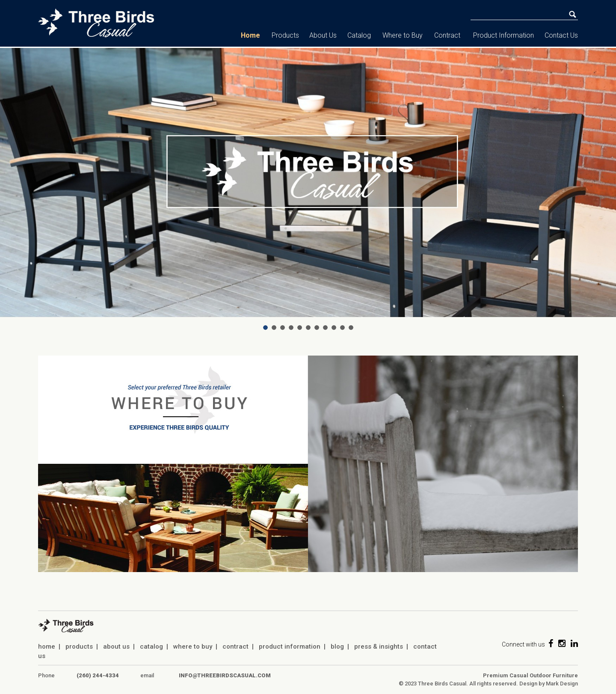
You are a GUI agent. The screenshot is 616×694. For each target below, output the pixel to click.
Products (285, 35)
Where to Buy (403, 35)
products (79, 647)
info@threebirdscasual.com (225, 675)
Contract (447, 35)
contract (235, 647)
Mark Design (562, 684)
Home (250, 35)
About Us (323, 35)
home (47, 647)
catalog (151, 647)
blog (337, 647)
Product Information (503, 35)
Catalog (359, 35)
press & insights (379, 647)
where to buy (193, 647)
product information (290, 647)
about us (116, 647)
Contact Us (561, 35)
